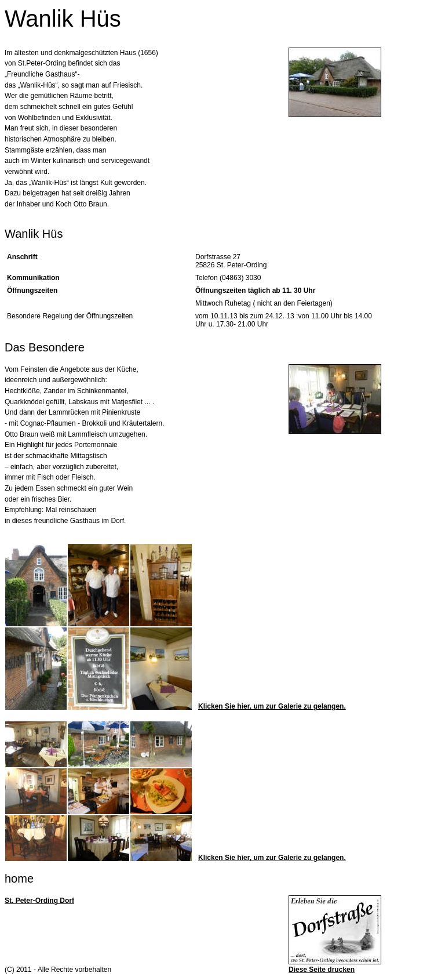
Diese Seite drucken (322, 970)
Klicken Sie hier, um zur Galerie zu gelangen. (272, 706)
